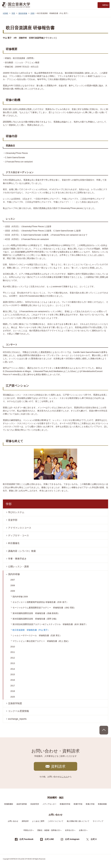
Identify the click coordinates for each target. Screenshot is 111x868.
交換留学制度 (15, 703)
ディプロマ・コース (18, 535)
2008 (13, 585)
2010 (13, 647)
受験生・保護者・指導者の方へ (49, 830)
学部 (13, 13)
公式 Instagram (72, 839)
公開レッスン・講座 (18, 567)
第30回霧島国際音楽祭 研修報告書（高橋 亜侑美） (36, 613)
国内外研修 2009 (20, 597)
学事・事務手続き (17, 559)
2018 (13, 691)
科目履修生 (14, 543)
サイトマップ (98, 821)
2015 (13, 674)
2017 (13, 686)
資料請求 (58, 766)
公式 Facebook (26, 839)
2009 (32, 13)
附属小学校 (90, 804)
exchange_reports (17, 719)
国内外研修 (23, 13)
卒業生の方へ (29, 830)
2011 (13, 652)
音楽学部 (13, 520)
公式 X (94, 839)
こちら (65, 777)
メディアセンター (49, 804)
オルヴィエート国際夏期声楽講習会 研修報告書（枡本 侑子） (40, 602)
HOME (5, 13)
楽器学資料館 (22, 804)
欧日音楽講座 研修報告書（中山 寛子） (31, 630)
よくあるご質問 (38, 821)
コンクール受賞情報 (18, 711)
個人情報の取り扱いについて (78, 821)
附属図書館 (9, 804)
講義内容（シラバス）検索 (22, 551)
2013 (13, 663)
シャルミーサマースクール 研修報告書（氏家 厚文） (37, 635)
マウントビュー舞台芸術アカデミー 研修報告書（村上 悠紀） (41, 641)
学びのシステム (16, 512)
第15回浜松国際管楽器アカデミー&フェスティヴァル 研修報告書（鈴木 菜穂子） (50, 624)
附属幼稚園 (102, 804)
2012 (13, 658)
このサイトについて (55, 821)
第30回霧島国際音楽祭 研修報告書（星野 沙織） (35, 619)
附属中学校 (78, 804)
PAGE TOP (104, 730)
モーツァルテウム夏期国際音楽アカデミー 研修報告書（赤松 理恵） (44, 608)
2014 (13, 669)
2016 (13, 680)
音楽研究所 (35, 804)
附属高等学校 (65, 804)
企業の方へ (83, 830)
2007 (13, 580)
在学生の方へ (70, 830)
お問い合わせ (13, 821)
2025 (13, 697)
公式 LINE (49, 839)
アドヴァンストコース (20, 528)
